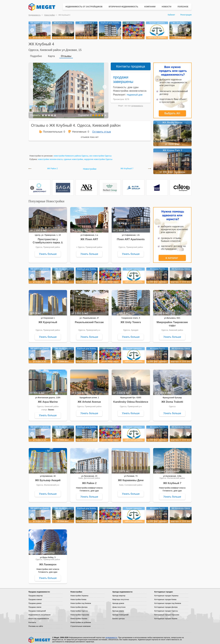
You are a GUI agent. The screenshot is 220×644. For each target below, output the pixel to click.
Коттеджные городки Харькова (167, 613)
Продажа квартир (36, 594)
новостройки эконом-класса (50, 157)
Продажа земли (35, 605)
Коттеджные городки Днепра (166, 605)
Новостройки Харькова (80, 613)
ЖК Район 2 (52, 167)
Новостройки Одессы (79, 609)
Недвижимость (35, 15)
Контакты (32, 620)
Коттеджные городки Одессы (166, 609)
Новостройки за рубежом (81, 620)
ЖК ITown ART (89, 237)
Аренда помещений (120, 613)
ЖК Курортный (48, 320)
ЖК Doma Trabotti (172, 400)
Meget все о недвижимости (40, 638)
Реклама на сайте (36, 624)
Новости (167, 7)
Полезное (183, 7)
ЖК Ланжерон (48, 563)
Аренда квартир (119, 594)
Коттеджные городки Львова (166, 617)
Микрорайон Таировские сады (172, 322)
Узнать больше (48, 252)
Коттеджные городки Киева (165, 598)
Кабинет (172, 15)
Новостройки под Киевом (81, 601)
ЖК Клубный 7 (127, 167)
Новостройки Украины (80, 594)
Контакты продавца (131, 64)
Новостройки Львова (79, 617)
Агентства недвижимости (39, 617)
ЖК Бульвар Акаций (48, 478)
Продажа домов (35, 601)
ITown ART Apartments (131, 237)
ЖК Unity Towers (131, 320)
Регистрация (186, 15)
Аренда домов (118, 601)
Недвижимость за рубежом (40, 613)
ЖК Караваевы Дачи (131, 478)
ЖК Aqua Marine (48, 400)
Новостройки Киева (78, 598)
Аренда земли (118, 609)
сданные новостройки (73, 157)
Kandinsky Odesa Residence (131, 400)
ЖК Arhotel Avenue (89, 400)
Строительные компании (81, 624)
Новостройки (49, 15)
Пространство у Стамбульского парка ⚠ (48, 239)
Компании (150, 7)
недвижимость (137, 104)
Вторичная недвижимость (123, 7)
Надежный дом (135, 93)
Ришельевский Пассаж (89, 320)
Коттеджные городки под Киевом (168, 601)
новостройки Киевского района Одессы (71, 154)
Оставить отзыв (102, 130)
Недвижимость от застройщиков (84, 7)
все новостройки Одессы (101, 154)
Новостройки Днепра (79, 605)
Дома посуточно (119, 605)
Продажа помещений (37, 609)
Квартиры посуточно (121, 598)
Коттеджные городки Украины (166, 594)
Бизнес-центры (119, 617)
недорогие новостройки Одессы (98, 157)
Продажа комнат (35, 598)
